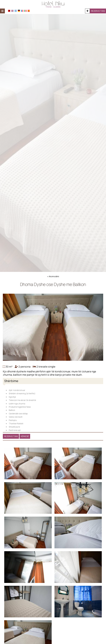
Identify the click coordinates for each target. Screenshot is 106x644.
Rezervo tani (98, 11)
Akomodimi (54, 276)
